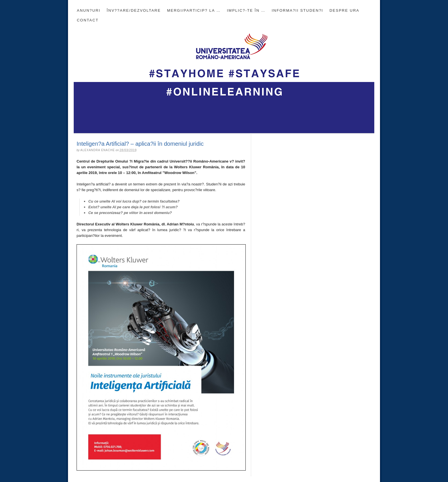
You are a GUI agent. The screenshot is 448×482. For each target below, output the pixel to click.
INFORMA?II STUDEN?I (297, 10)
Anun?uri (89, 10)
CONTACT (88, 20)
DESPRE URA (344, 10)
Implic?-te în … (246, 10)
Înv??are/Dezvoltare (134, 10)
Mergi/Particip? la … (194, 10)
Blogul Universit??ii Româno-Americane (224, 79)
